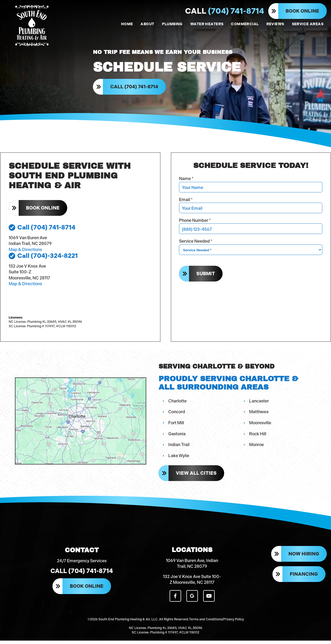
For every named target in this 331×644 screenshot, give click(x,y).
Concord (177, 414)
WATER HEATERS (207, 24)
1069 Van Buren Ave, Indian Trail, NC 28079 (192, 567)
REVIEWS (275, 24)
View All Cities (197, 475)
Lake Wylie (179, 458)
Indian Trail (179, 447)
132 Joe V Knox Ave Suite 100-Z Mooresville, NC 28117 (192, 583)
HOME (127, 24)
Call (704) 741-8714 (135, 88)
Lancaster (259, 403)
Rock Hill (258, 436)
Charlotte (178, 403)
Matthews (259, 414)
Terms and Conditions (206, 623)
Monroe (257, 447)
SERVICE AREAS (308, 24)
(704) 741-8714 (225, 11)
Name (187, 181)
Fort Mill (177, 425)
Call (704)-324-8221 (43, 258)
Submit (206, 276)
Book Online (302, 11)
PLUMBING (172, 24)
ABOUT (147, 24)
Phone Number (195, 223)
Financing (304, 578)
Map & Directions (25, 252)
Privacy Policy (233, 623)
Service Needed (196, 244)
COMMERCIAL (245, 24)
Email (186, 202)
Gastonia (177, 436)
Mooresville (261, 425)
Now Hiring (304, 558)
